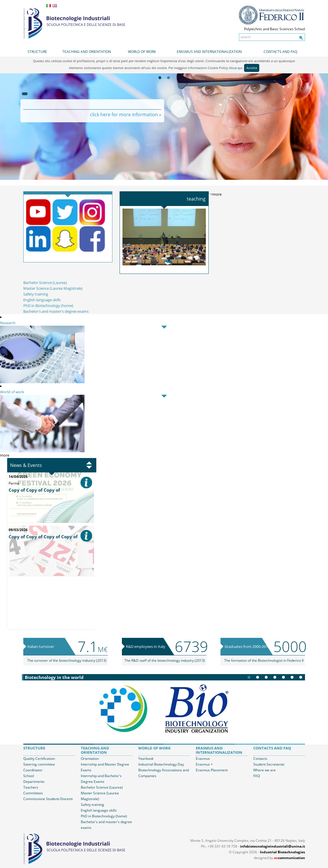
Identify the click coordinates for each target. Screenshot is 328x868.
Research (8, 323)
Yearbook (146, 759)
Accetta (252, 68)
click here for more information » (126, 115)
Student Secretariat (269, 764)
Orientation (90, 759)
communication (289, 858)
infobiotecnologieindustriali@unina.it (273, 846)
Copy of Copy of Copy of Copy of (43, 537)
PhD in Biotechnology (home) (48, 306)
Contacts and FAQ (280, 52)
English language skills (42, 300)
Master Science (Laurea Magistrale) (53, 288)
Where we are (264, 770)
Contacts (260, 759)
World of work (142, 52)
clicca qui (236, 68)
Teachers (31, 787)
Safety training (36, 294)
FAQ (257, 776)
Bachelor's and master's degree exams (56, 311)
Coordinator (33, 770)
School (29, 776)
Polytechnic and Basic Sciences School (275, 29)
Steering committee (39, 764)
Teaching (196, 199)
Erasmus (203, 759)
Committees (33, 793)
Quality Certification (39, 759)
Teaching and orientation (87, 52)
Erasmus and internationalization (209, 52)
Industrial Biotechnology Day (161, 764)
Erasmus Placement (212, 770)
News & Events (26, 465)
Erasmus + (204, 764)
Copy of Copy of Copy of (34, 490)
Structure (37, 52)
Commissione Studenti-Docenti (48, 799)
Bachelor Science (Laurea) (45, 283)
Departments (34, 782)
